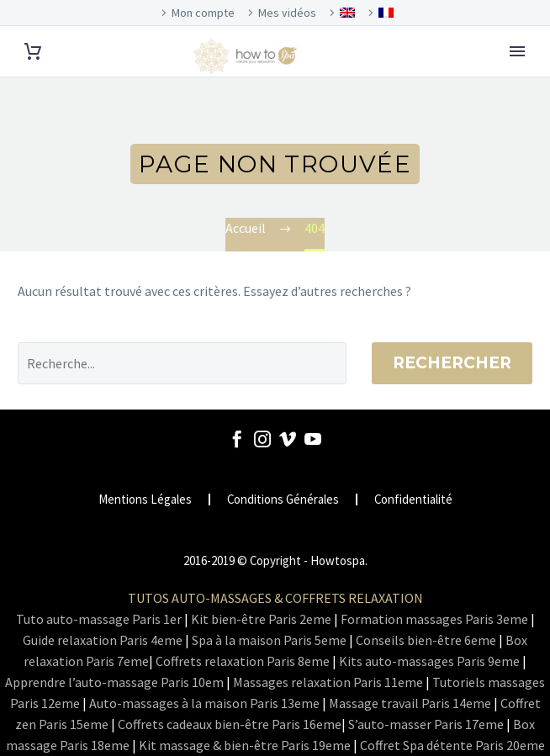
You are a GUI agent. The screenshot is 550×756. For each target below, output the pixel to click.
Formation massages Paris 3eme (434, 619)
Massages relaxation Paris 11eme (328, 682)
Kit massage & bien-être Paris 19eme (245, 745)
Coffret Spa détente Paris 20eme (452, 745)
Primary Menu (517, 51)
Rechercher (452, 363)
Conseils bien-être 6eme (426, 640)
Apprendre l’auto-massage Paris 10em (114, 682)
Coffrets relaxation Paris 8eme (243, 661)
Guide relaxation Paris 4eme (103, 640)
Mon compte (203, 13)
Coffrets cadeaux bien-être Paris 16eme (230, 724)
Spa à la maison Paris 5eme (269, 640)
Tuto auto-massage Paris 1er (99, 619)
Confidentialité (413, 500)
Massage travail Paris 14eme (410, 703)
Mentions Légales (145, 500)
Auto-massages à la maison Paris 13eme (204, 703)
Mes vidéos (287, 13)
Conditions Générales (283, 500)
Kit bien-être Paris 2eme (261, 619)
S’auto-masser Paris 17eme (426, 724)
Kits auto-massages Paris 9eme (429, 661)
